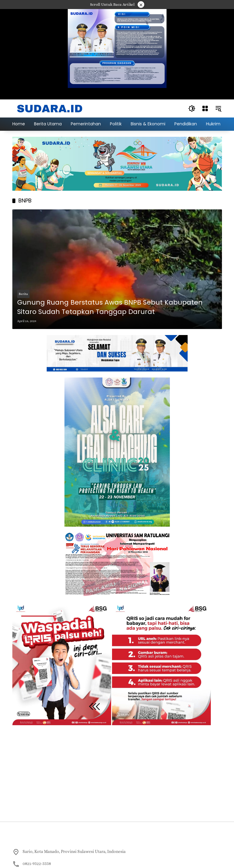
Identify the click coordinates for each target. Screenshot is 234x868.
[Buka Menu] (205, 108)
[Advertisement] (117, 773)
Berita (23, 294)
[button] (192, 108)
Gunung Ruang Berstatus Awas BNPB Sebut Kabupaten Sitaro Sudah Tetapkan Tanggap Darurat (110, 307)
